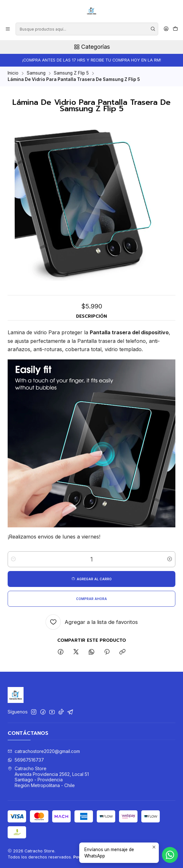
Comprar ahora (91, 599)
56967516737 (26, 760)
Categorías (91, 47)
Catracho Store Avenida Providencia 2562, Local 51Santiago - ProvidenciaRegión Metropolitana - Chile (48, 777)
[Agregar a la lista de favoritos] (92, 622)
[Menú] (8, 29)
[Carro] (175, 29)
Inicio (13, 73)
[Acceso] (166, 29)
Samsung (36, 73)
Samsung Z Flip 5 (71, 73)
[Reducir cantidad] (13, 559)
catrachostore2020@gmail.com (44, 751)
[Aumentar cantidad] (170, 559)
